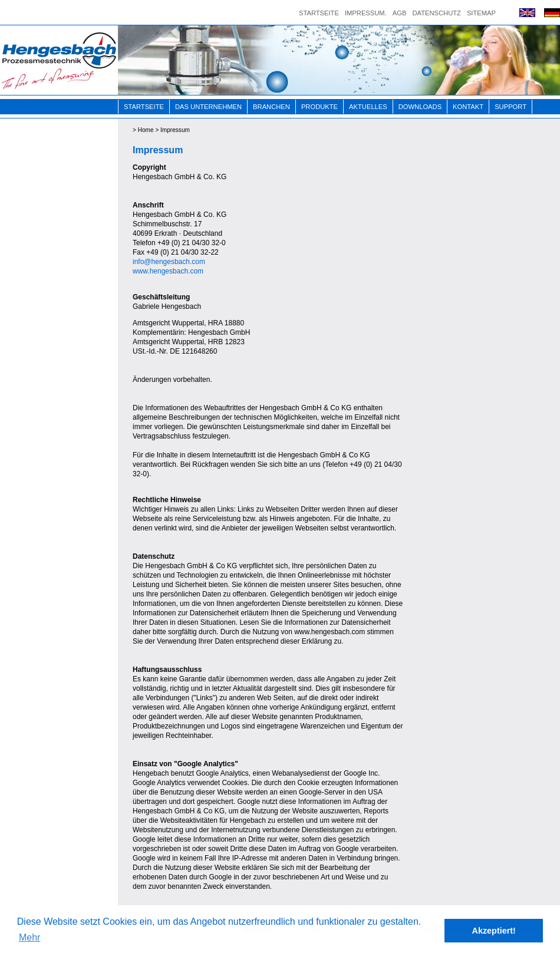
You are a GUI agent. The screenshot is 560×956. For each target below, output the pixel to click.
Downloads (420, 107)
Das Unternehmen (208, 107)
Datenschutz (436, 13)
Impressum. (366, 13)
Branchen (271, 107)
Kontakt (468, 107)
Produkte (319, 107)
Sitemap (481, 13)
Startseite (319, 13)
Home (146, 130)
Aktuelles (368, 107)
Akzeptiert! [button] (494, 931)
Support (510, 107)
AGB (400, 13)
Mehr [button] (29, 937)
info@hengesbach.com (169, 262)
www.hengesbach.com (168, 271)
